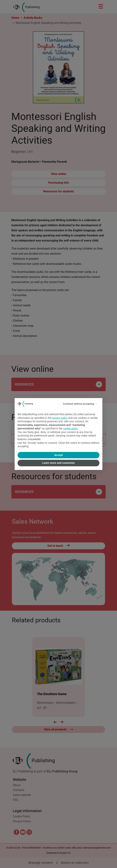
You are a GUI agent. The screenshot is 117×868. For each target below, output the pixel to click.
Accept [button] (59, 455)
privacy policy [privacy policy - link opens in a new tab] (60, 418)
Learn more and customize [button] (58, 463)
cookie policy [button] (70, 428)
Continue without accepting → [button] (80, 404)
